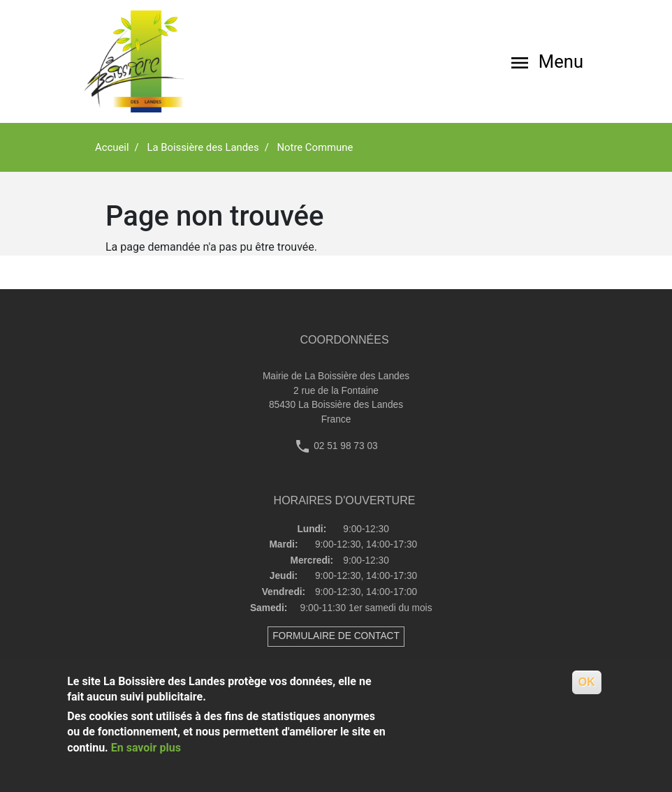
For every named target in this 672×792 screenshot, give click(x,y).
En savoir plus (146, 748)
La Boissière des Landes (203, 147)
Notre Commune (315, 147)
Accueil (112, 147)
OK (587, 682)
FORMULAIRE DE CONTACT (336, 636)
